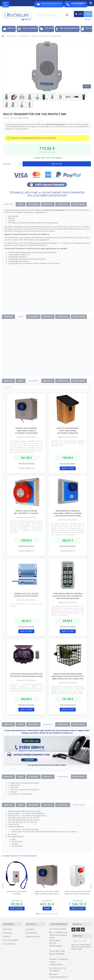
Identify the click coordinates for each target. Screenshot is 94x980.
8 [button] (53, 914)
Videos (21, 204)
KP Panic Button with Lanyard (17, 893)
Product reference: (11, 118)
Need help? (48, 204)
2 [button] (39, 914)
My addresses (32, 933)
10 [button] (57, 914)
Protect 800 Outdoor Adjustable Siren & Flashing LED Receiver (26, 431)
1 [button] (37, 914)
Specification (79, 204)
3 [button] (41, 914)
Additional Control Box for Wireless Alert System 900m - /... (78, 894)
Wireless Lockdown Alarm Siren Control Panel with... (47, 893)
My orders (30, 929)
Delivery (6, 937)
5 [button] (46, 914)
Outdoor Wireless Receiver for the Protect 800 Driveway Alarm (26, 675)
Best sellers (8, 929)
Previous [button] (3, 886)
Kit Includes (63, 204)
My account (31, 924)
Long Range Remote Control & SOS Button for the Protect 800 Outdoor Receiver (68, 596)
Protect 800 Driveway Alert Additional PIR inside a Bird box (68, 431)
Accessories (33, 204)
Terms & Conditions (11, 940)
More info (8, 204)
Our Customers (9, 944)
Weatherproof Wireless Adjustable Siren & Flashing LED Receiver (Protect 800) (68, 513)
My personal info (33, 937)
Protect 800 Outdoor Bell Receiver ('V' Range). (26, 512)
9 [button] (55, 914)
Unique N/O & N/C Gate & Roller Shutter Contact (26, 595)
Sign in (88, 19)
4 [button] (44, 914)
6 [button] (48, 914)
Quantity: (7, 164)
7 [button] (50, 914)
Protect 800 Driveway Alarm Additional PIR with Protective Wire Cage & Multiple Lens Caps (68, 676)
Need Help (7, 933)
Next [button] (91, 886)
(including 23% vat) (47, 152)
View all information (26, 463)
